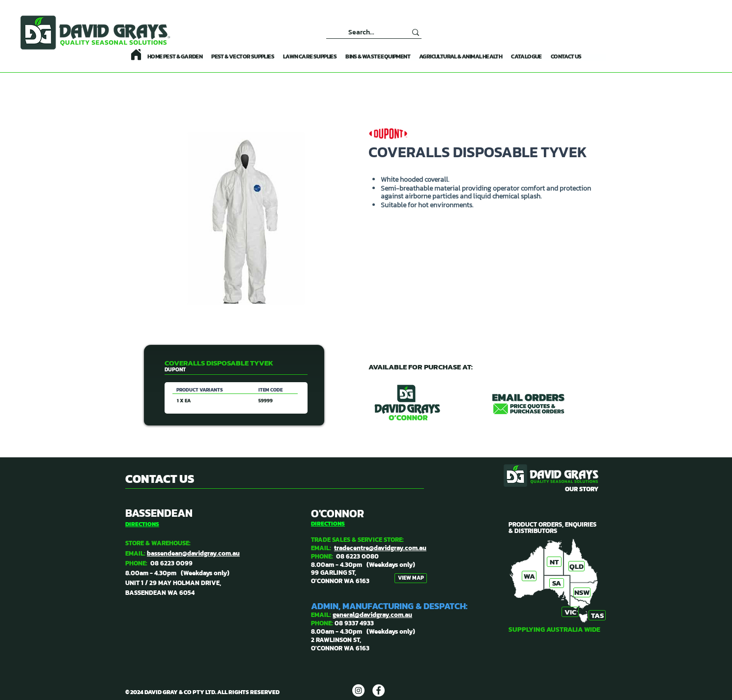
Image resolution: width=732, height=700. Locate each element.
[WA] (529, 576)
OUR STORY (582, 489)
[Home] (136, 55)
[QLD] (577, 566)
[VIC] (570, 612)
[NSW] (582, 592)
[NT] (554, 562)
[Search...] (361, 32)
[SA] (557, 583)
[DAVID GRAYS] (358, 690)
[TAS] (597, 615)
